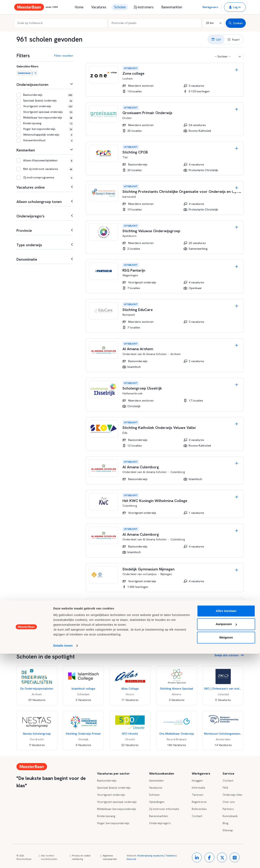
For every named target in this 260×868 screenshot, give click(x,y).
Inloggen (197, 781)
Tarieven (198, 795)
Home (79, 7)
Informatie (198, 788)
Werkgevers (210, 7)
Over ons (229, 802)
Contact (228, 781)
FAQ (225, 788)
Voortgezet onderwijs (111, 795)
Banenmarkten (172, 7)
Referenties (199, 809)
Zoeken (236, 23)
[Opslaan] (237, 70)
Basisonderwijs (107, 781)
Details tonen (63, 860)
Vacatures (99, 7)
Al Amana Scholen (155, 354)
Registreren (199, 802)
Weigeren (226, 852)
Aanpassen (226, 838)
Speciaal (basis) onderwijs (114, 788)
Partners (228, 809)
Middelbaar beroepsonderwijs (117, 809)
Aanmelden (156, 781)
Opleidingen (157, 802)
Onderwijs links (232, 795)
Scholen (120, 7)
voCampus (150, 574)
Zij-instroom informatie (164, 809)
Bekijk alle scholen (229, 655)
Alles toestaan (226, 825)
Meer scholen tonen (106, 637)
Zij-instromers (144, 7)
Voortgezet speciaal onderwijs (117, 802)
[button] (235, 7)
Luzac (147, 609)
